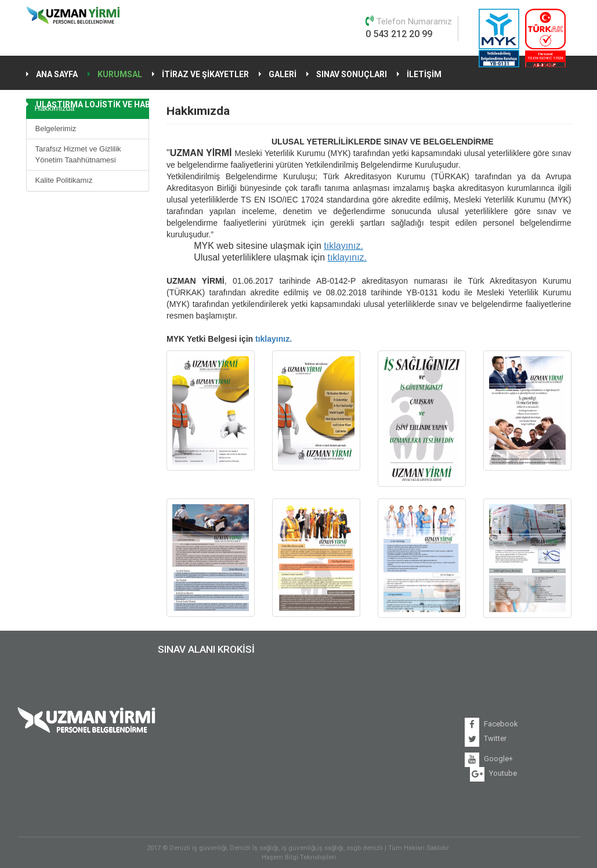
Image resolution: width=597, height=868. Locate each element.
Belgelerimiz (56, 129)
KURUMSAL (120, 74)
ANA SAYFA (57, 74)
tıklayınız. (343, 246)
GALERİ (283, 74)
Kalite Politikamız (64, 180)
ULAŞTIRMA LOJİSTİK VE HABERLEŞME (111, 104)
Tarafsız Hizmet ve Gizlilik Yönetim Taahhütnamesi (78, 154)
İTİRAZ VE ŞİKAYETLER (205, 74)
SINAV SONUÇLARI (352, 74)
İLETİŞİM (424, 74)
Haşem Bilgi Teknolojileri (299, 857)
